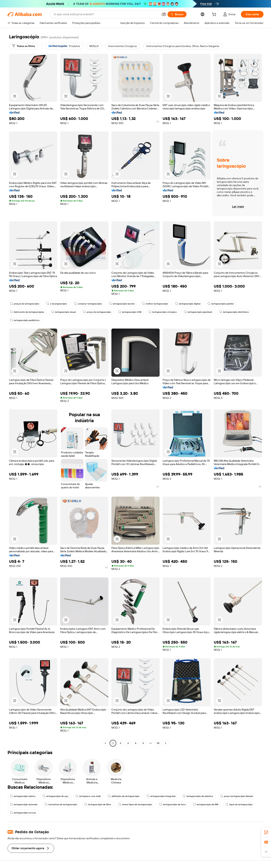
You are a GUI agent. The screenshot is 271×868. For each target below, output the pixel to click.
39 (158, 743)
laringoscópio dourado (24, 804)
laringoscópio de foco (172, 804)
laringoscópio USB (130, 312)
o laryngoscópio (57, 304)
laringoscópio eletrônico (234, 312)
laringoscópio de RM (206, 804)
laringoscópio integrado (161, 796)
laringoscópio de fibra (98, 804)
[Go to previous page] (105, 743)
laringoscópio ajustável (198, 312)
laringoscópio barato (122, 304)
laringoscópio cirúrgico (163, 312)
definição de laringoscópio (124, 796)
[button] (164, 14)
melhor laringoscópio (155, 304)
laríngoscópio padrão (221, 304)
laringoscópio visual (64, 312)
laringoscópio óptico (23, 796)
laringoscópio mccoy (23, 813)
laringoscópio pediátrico (25, 320)
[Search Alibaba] (106, 14)
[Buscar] (177, 14)
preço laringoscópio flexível (237, 796)
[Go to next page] (166, 743)
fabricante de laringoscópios (27, 312)
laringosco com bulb (88, 796)
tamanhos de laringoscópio (61, 804)
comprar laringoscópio (88, 304)
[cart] (215, 15)
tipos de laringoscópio (239, 804)
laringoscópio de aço (55, 796)
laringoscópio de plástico (198, 796)
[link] (266, 832)
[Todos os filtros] (24, 46)
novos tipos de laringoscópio (135, 804)
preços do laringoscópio (25, 304)
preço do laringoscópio (97, 312)
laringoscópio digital (188, 304)
